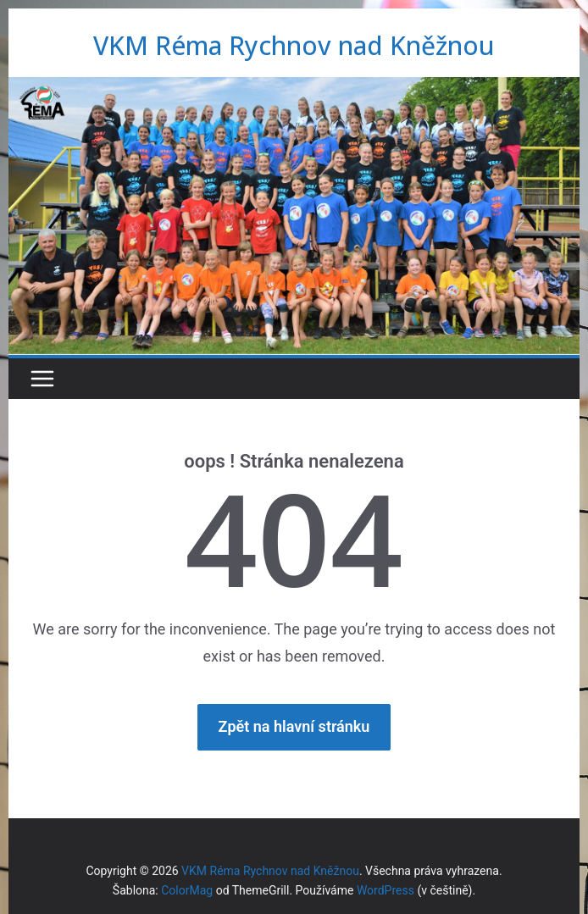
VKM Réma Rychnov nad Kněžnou (294, 45)
